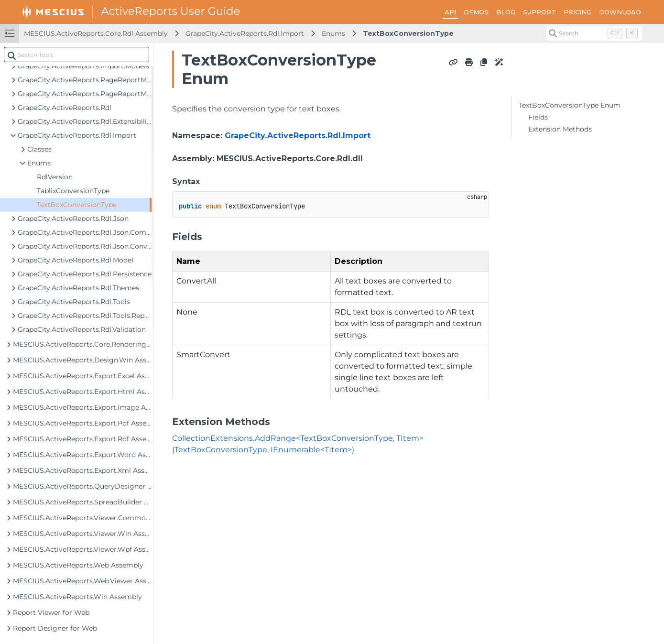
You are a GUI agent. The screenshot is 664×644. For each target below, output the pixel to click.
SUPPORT (539, 12)
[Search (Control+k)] (594, 33)
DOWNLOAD (620, 12)
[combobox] (76, 55)
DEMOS (476, 12)
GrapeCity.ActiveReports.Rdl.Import (245, 33)
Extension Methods (560, 129)
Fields (538, 117)
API (450, 12)
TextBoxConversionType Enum (570, 105)
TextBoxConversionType (408, 33)
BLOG (506, 12)
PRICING (577, 12)
